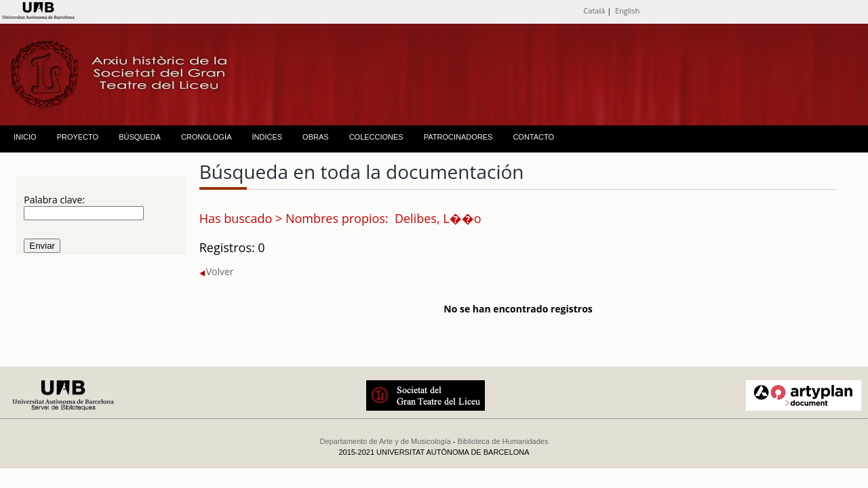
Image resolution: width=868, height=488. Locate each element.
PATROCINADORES (458, 137)
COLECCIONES (376, 137)
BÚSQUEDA (140, 137)
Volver (217, 271)
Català (594, 11)
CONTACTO (533, 137)
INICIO (25, 137)
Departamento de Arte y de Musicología (386, 441)
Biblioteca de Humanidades (503, 441)
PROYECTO (78, 137)
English (627, 11)
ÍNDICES (267, 137)
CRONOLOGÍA (206, 137)
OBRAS (316, 137)
